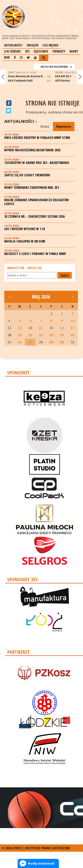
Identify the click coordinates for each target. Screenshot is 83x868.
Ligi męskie (50, 45)
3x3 (27, 51)
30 (62, 342)
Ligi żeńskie (12, 51)
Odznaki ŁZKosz (41, 38)
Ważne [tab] (45, 126)
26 (20, 342)
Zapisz (65, 275)
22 (51, 335)
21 (41, 335)
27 (30, 342)
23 (62, 335)
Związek (33, 45)
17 (73, 328)
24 (73, 335)
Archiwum (59, 38)
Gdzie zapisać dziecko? (16, 36)
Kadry (74, 51)
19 (20, 335)
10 (73, 321)
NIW (7, 57)
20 (30, 335)
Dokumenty (23, 38)
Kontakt (72, 38)
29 (51, 342)
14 (41, 328)
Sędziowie (41, 51)
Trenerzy (59, 51)
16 (62, 328)
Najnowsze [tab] (64, 126)
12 (20, 328)
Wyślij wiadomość (41, 863)
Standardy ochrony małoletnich (50, 36)
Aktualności (13, 45)
